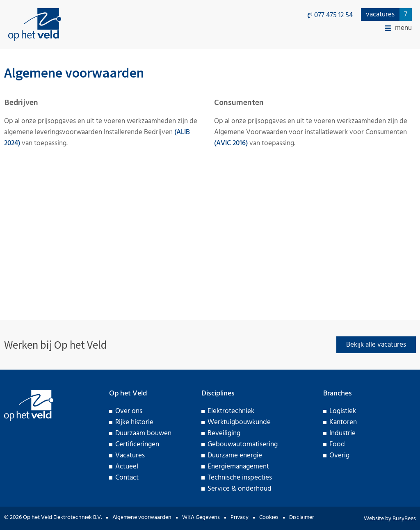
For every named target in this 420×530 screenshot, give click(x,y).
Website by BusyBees (390, 519)
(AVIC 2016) (231, 143)
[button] (398, 28)
